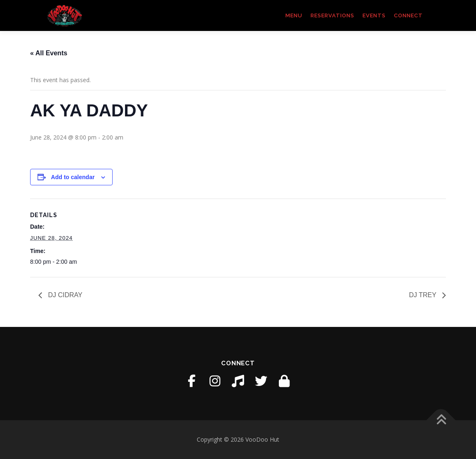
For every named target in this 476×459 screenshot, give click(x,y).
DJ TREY (423, 295)
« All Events (49, 53)
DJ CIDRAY (64, 295)
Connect (408, 15)
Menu (294, 15)
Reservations (332, 15)
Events (374, 15)
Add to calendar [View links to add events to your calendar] (73, 177)
